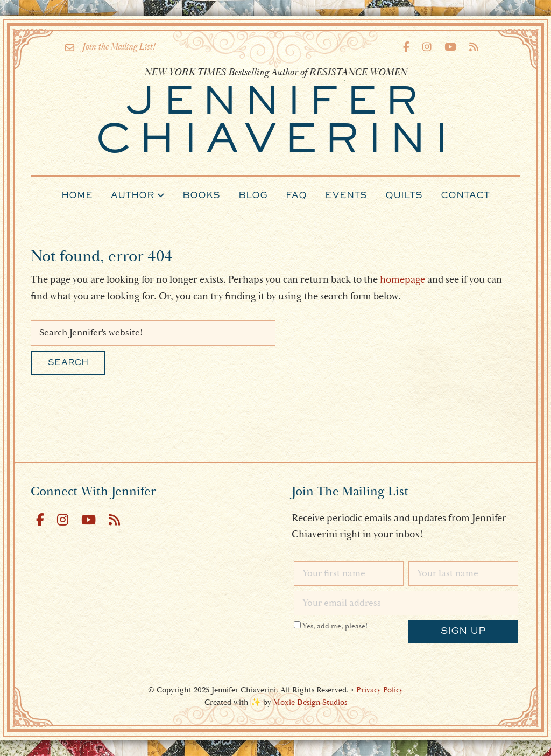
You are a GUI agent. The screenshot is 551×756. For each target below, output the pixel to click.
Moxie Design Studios (310, 702)
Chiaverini (275, 124)
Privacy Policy (380, 690)
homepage (402, 280)
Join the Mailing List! (110, 47)
